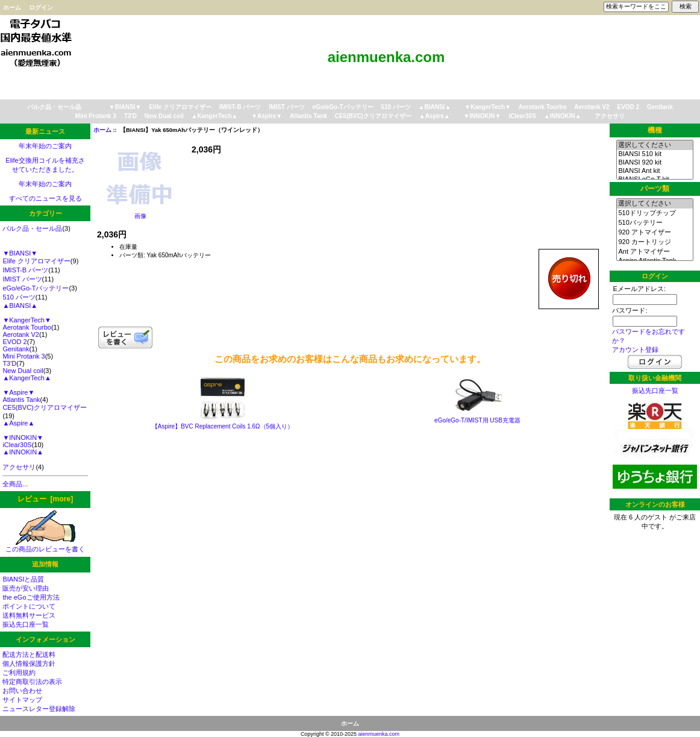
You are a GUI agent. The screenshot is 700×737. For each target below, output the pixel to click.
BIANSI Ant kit (655, 171)
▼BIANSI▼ (125, 107)
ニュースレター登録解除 (39, 709)
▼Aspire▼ (267, 116)
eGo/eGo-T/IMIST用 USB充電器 (477, 420)
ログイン (41, 8)
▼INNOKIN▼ (482, 116)
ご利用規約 (19, 673)
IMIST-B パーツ (240, 107)
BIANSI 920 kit (655, 163)
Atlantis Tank (308, 116)
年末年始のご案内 (45, 146)
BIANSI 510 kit (655, 154)
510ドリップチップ (655, 213)
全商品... (15, 484)
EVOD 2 (628, 107)
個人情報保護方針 (29, 663)
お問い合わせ (22, 691)
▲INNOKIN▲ (563, 116)
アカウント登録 (635, 350)
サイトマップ (22, 700)
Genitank (660, 107)
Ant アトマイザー (655, 252)
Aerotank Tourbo (543, 107)
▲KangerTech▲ (215, 116)
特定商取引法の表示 (32, 682)
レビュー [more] (45, 499)
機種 (655, 130)
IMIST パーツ (286, 107)
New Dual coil (164, 116)
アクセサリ (610, 116)
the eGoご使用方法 (31, 597)
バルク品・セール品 (54, 107)
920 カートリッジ (655, 242)
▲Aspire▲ (435, 116)
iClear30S (522, 116)
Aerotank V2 (592, 107)
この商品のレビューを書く (45, 546)
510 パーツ (395, 107)
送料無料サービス (29, 615)
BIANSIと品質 (23, 579)
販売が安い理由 (26, 588)
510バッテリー (655, 223)
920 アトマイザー (655, 233)
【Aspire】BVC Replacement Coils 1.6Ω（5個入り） (223, 426)
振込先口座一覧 (26, 624)
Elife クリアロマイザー (180, 107)
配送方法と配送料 (29, 654)
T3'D (130, 116)
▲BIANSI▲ (435, 107)
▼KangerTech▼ (488, 107)
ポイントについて (29, 606)
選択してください (655, 145)
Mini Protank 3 (96, 116)
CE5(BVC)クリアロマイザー (373, 116)
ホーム (12, 8)
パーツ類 (655, 189)
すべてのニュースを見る (45, 198)
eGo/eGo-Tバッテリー (342, 107)
